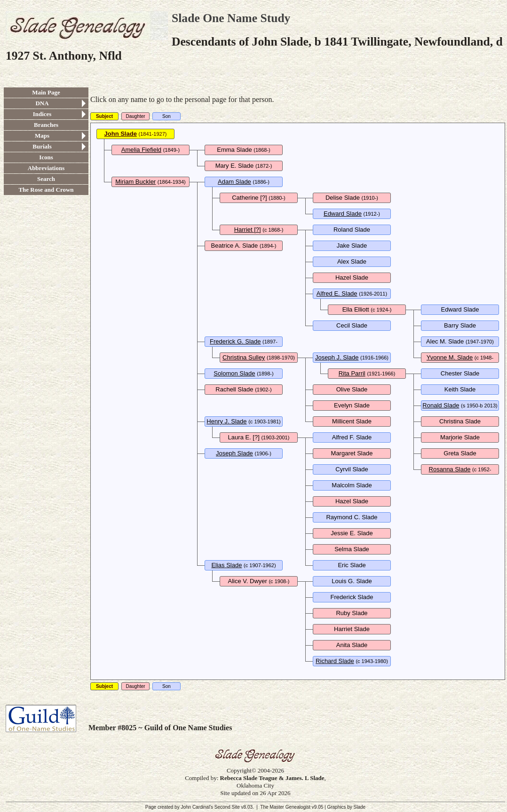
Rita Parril (352, 373)
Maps (42, 136)
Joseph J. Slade (337, 357)
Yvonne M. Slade (450, 357)
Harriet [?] (248, 230)
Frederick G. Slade (235, 341)
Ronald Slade (441, 405)
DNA (42, 103)
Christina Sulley (244, 357)
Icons (46, 157)
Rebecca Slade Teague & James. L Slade (272, 778)
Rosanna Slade (450, 469)
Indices (42, 114)
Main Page (46, 92)
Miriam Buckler (135, 182)
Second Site (227, 807)
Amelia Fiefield (141, 150)
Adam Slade (234, 182)
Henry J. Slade (226, 421)
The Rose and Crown (46, 190)
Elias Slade (226, 565)
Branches (46, 125)
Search (46, 179)
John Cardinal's (197, 807)
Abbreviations (46, 168)
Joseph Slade (234, 453)
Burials (42, 146)
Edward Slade (343, 214)
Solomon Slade (234, 373)
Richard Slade (335, 661)
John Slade (121, 134)
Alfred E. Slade (337, 293)
